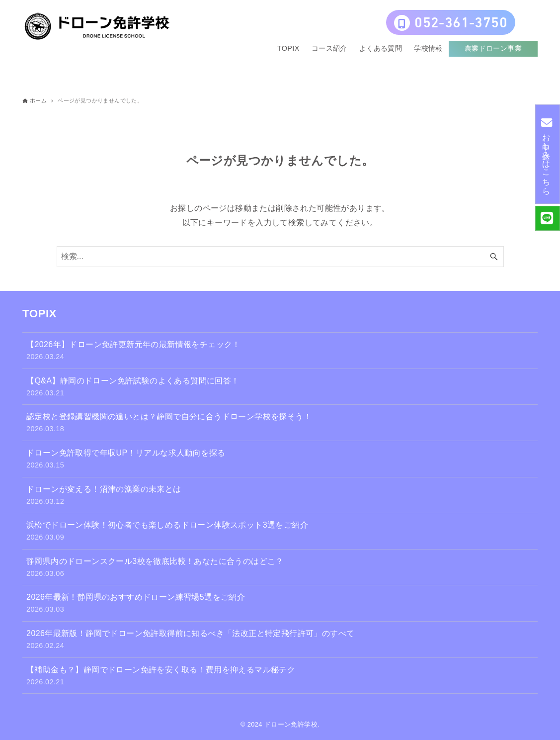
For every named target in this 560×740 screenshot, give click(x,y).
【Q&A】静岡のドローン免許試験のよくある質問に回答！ (280, 388)
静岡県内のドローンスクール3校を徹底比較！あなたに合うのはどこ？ (280, 568)
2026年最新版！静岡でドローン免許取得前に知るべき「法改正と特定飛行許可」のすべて (280, 640)
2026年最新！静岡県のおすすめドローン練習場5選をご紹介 (280, 604)
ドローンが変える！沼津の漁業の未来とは (280, 496)
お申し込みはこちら (546, 154)
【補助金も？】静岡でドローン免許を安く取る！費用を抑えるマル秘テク (280, 677)
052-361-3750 (451, 24)
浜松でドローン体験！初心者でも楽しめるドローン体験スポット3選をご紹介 (280, 532)
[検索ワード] (280, 257)
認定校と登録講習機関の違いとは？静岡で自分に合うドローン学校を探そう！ (280, 423)
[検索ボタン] (494, 257)
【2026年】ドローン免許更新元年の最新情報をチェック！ (280, 351)
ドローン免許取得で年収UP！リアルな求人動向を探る (280, 460)
